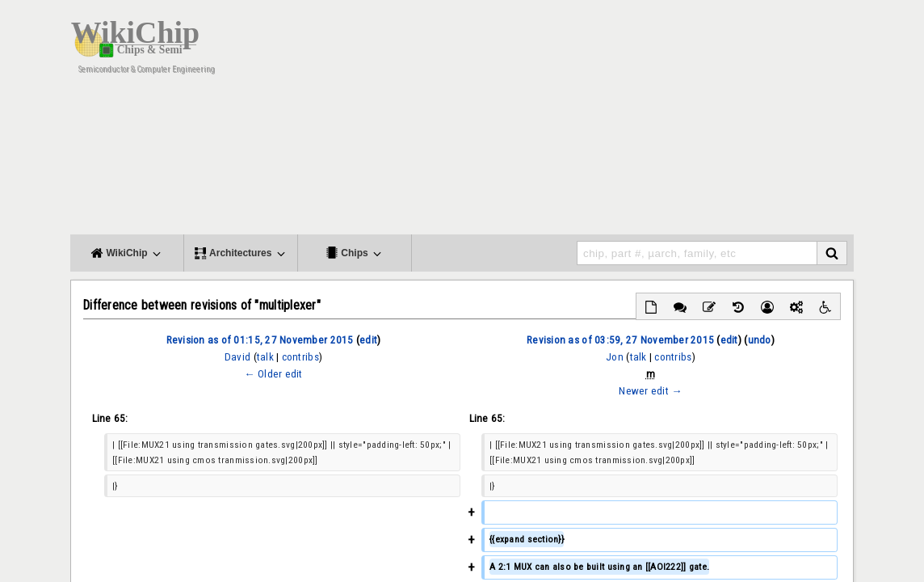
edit (368, 340)
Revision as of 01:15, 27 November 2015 (260, 340)
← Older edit (273, 374)
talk (265, 357)
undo (760, 340)
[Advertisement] (559, 121)
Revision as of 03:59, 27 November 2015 (620, 340)
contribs (300, 357)
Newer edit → (650, 391)
